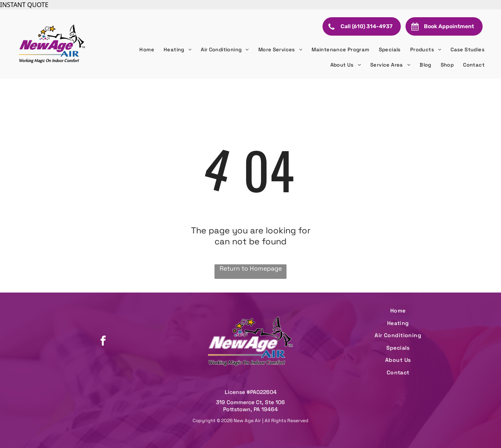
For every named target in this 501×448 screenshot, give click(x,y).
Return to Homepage (251, 268)
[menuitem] (147, 50)
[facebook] (103, 342)
